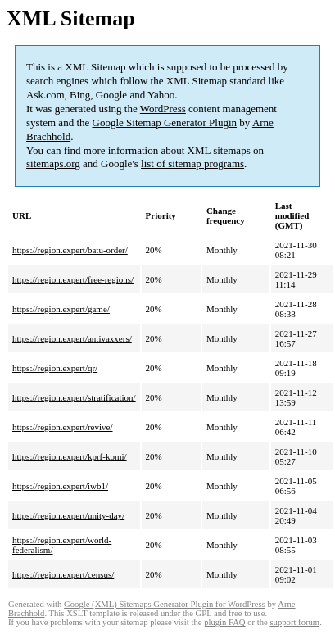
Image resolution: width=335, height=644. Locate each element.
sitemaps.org (53, 163)
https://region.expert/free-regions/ (73, 279)
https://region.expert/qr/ (55, 368)
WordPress (163, 109)
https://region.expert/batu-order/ (70, 250)
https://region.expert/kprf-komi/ (70, 456)
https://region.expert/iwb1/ (60, 486)
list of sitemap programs (192, 163)
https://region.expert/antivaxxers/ (72, 338)
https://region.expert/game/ (61, 309)
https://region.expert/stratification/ (74, 397)
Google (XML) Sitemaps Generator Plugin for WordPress (165, 604)
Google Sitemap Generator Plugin (165, 122)
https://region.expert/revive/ (63, 427)
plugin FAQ (224, 622)
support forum (294, 622)
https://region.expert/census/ (63, 574)
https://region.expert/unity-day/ (68, 515)
